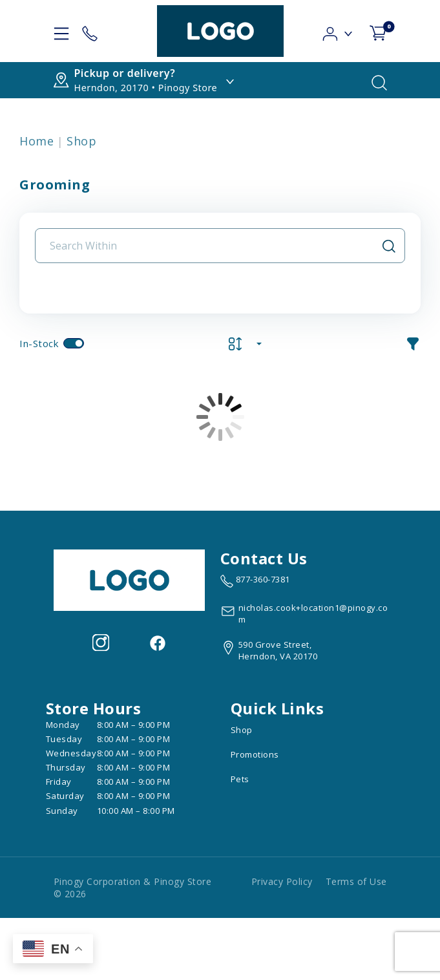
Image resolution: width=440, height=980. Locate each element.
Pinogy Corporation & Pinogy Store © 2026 (133, 888)
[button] (338, 30)
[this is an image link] (129, 579)
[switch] (74, 343)
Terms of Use (356, 881)
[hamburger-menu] (61, 31)
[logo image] (220, 31)
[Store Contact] (90, 31)
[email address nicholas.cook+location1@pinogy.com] (308, 613)
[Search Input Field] (212, 246)
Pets (240, 779)
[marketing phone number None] (255, 581)
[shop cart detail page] (378, 31)
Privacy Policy (282, 881)
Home (37, 141)
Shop (81, 141)
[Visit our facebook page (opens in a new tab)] (157, 641)
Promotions (255, 754)
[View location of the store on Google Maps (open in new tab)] (269, 650)
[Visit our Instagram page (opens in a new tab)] (101, 641)
